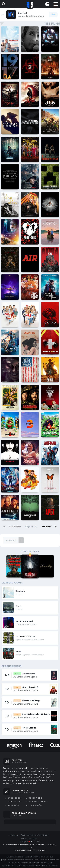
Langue (13, 835)
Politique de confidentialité (35, 835)
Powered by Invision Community (30, 850)
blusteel (35, 842)
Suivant (47, 527)
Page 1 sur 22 (32, 527)
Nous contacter (29, 838)
